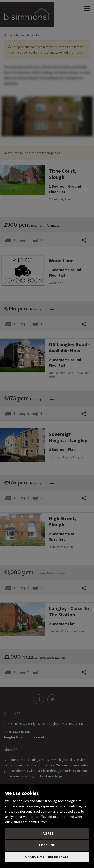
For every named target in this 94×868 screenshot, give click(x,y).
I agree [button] (47, 833)
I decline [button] (47, 845)
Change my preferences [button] (47, 857)
